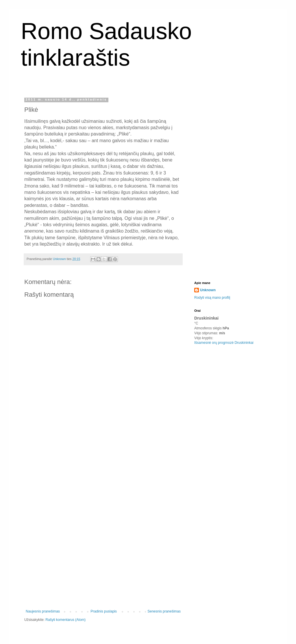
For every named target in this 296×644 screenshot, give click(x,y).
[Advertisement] (103, 515)
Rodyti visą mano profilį (212, 298)
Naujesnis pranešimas (43, 611)
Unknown (208, 290)
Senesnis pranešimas (164, 611)
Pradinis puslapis (104, 611)
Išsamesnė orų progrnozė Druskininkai (224, 343)
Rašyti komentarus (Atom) (65, 620)
